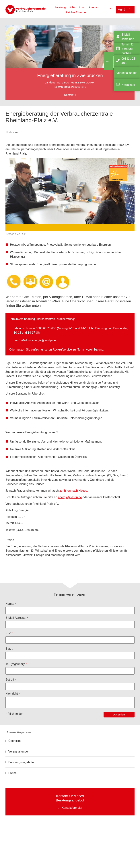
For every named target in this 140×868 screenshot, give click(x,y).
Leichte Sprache (76, 12)
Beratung (60, 7)
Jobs (72, 7)
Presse (93, 7)
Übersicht (15, 741)
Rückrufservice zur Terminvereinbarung (78, 350)
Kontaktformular (72, 808)
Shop (82, 7)
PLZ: (9, 633)
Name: (10, 604)
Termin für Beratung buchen (128, 49)
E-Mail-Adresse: (16, 618)
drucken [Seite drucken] (14, 132)
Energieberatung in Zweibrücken (70, 75)
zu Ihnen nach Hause (73, 491)
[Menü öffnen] (125, 10)
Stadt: (9, 649)
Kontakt (69, 95)
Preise (12, 773)
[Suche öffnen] (111, 10)
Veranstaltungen (19, 752)
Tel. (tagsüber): (15, 664)
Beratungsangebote (21, 762)
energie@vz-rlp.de (44, 340)
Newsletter (128, 85)
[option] (70, 741)
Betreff (10, 680)
